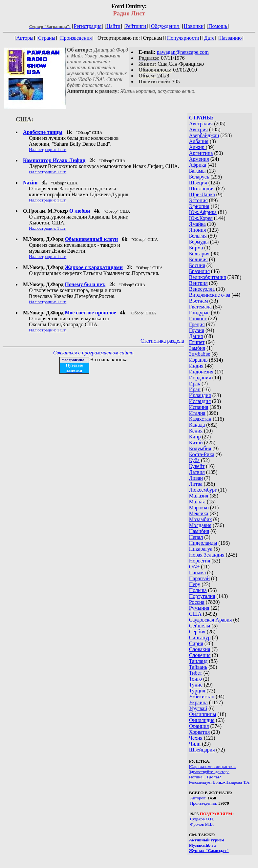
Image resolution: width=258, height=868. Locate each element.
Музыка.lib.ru (203, 845)
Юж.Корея (201, 218)
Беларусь (199, 177)
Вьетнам (199, 301)
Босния (197, 265)
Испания (199, 407)
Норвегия (200, 561)
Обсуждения (165, 26)
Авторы (25, 38)
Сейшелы (200, 626)
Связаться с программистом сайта (93, 353)
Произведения (76, 38)
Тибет (196, 673)
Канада (197, 425)
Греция (197, 324)
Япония (198, 230)
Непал (196, 537)
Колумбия (200, 448)
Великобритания (208, 277)
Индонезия (201, 372)
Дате (209, 38)
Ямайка (197, 224)
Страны (47, 38)
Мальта (197, 502)
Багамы (197, 171)
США (195, 614)
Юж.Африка (203, 212)
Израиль (198, 360)
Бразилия (199, 271)
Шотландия (202, 189)
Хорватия (200, 732)
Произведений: (204, 803)
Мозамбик (201, 519)
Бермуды (199, 242)
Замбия (197, 348)
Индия (196, 366)
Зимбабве (200, 354)
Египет (197, 342)
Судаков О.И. (202, 819)
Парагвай (199, 578)
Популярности (183, 38)
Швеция (198, 183)
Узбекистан (202, 697)
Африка (198, 165)
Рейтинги (136, 26)
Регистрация (88, 26)
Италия (197, 413)
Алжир (197, 147)
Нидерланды (203, 543)
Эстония (198, 200)
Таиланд (198, 661)
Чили (195, 744)
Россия (197, 602)
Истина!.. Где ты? (205, 777)
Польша (198, 590)
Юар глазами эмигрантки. (213, 766)
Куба (194, 460)
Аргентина (201, 153)
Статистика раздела (162, 341)
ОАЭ (194, 567)
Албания (199, 141)
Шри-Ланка (202, 194)
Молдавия (200, 525)
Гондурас (199, 313)
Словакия (200, 649)
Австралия (201, 124)
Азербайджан (204, 135)
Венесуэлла (202, 289)
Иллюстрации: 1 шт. (48, 149)
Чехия (196, 738)
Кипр (195, 437)
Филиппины (203, 714)
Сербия (197, 632)
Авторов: (198, 798)
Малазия (199, 496)
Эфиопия (199, 206)
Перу (195, 584)
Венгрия (198, 283)
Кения (196, 431)
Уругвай (198, 708)
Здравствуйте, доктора (209, 772)
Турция (197, 691)
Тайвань (198, 667)
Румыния (199, 608)
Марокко (199, 508)
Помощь (218, 26)
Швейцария (202, 750)
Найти (113, 26)
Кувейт (197, 466)
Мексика (199, 513)
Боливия (198, 259)
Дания (196, 336)
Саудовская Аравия (211, 620)
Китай (196, 443)
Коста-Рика (202, 454)
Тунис (196, 685)
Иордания (200, 378)
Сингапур (200, 637)
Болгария (199, 254)
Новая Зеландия (207, 555)
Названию (231, 38)
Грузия (197, 330)
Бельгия (198, 236)
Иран (195, 389)
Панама (197, 572)
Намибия (199, 531)
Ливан (196, 478)
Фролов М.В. (202, 824)
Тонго (195, 679)
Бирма (196, 248)
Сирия (196, 643)
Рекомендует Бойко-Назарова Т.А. (220, 782)
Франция (199, 726)
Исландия (200, 401)
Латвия (197, 472)
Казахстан (200, 419)
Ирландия (200, 395)
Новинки (194, 26)
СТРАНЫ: (201, 118)
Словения (200, 655)
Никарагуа (201, 549)
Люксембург (203, 490)
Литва (196, 484)
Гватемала (200, 307)
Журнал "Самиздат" (209, 850)
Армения (199, 159)
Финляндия (202, 720)
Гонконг (198, 318)
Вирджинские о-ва (210, 295)
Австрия (198, 129)
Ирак (195, 383)
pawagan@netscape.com (183, 52)
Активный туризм (207, 840)
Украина (198, 702)
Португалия (202, 596)
